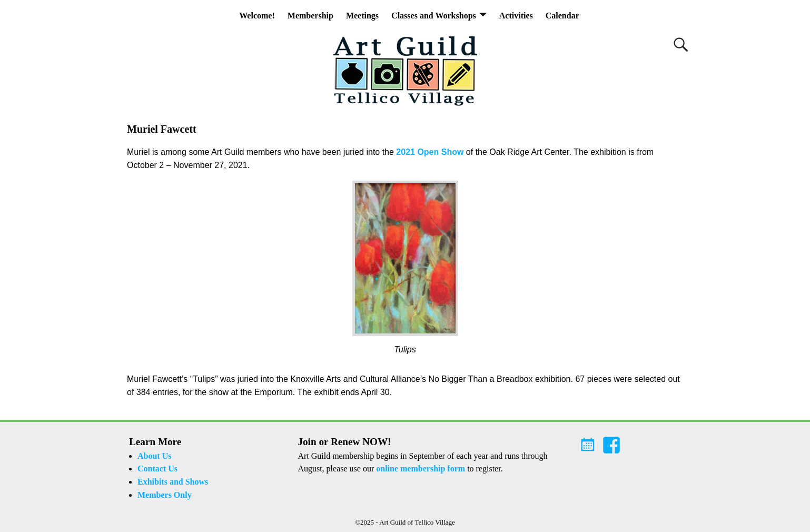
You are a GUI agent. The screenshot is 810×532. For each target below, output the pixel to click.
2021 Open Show (430, 152)
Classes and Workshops (434, 16)
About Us (154, 456)
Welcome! (257, 16)
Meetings (362, 16)
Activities (516, 16)
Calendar (562, 16)
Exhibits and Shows (173, 482)
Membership (310, 16)
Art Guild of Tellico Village (417, 522)
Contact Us (157, 469)
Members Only (165, 495)
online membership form (421, 469)
